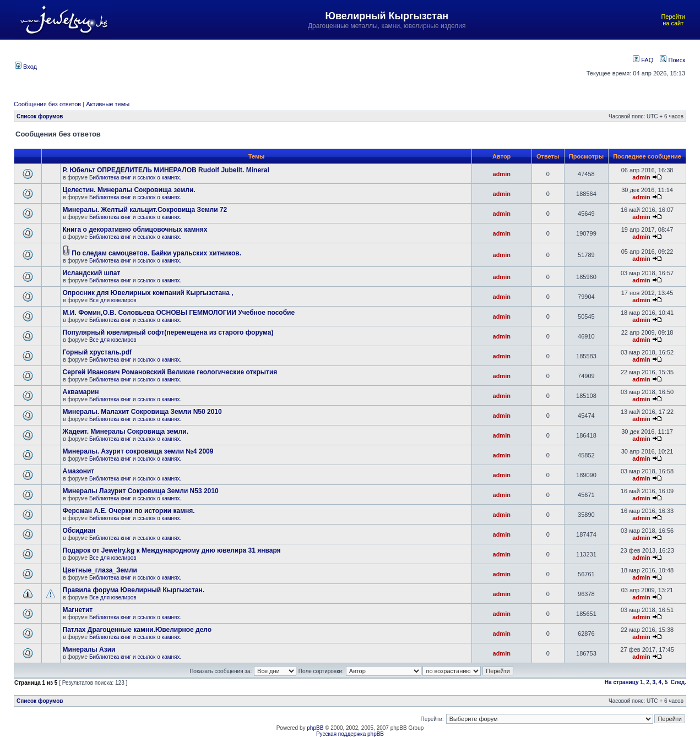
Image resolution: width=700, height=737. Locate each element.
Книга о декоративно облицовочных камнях (135, 230)
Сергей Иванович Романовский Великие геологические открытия (170, 372)
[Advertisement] (302, 65)
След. (679, 682)
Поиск (672, 60)
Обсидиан (79, 531)
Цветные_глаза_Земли (100, 570)
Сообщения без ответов (47, 104)
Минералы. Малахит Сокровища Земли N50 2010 (142, 412)
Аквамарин (81, 392)
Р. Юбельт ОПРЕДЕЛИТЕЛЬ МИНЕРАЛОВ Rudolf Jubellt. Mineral (166, 170)
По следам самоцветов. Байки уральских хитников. (156, 253)
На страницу (622, 682)
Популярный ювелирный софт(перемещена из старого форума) (168, 332)
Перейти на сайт (673, 20)
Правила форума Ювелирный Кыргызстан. (134, 590)
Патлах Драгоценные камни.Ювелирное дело (137, 630)
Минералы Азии (89, 649)
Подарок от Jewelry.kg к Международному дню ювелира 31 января (172, 550)
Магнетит (78, 610)
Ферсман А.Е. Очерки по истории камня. (129, 511)
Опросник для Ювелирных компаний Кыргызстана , (148, 293)
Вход (26, 67)
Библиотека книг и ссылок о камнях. (135, 178)
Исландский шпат (92, 273)
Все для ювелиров (113, 300)
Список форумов (40, 116)
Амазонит (79, 471)
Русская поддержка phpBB (350, 734)
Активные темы (108, 104)
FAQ (643, 60)
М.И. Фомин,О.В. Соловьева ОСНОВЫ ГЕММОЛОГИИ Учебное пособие (179, 313)
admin (502, 174)
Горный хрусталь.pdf (97, 352)
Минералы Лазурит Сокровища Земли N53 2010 (141, 491)
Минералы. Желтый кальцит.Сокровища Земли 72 (145, 210)
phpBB (315, 728)
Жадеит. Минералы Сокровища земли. (126, 432)
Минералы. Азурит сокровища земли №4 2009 (138, 451)
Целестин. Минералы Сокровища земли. (129, 190)
